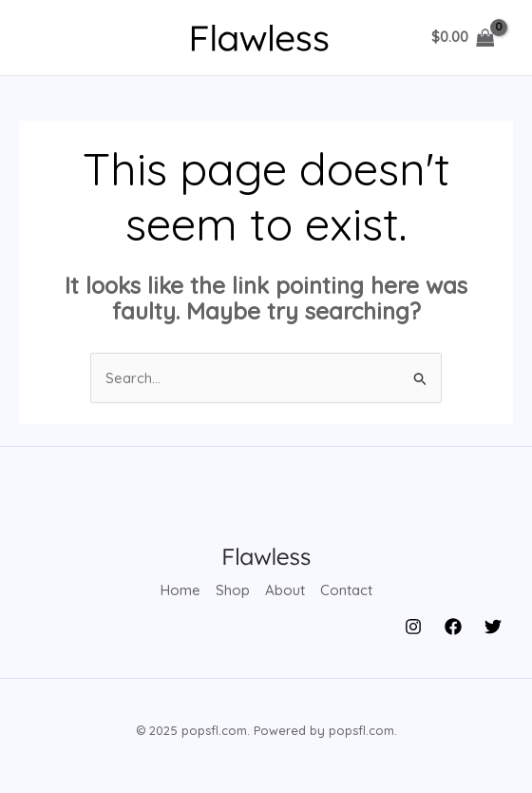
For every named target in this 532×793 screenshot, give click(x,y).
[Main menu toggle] (50, 38)
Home (180, 590)
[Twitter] (493, 627)
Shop (233, 590)
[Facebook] (453, 627)
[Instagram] (413, 627)
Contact (346, 590)
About (285, 590)
